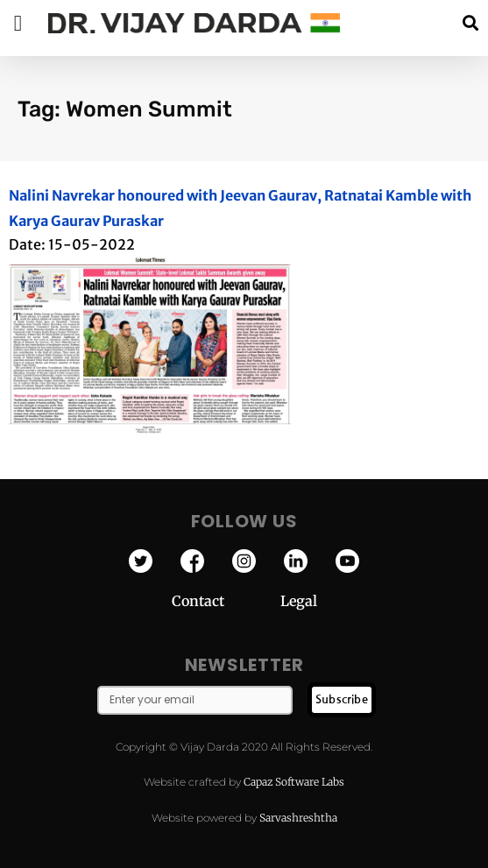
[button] (470, 23)
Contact (226, 601)
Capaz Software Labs (294, 782)
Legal (299, 601)
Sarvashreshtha (298, 818)
